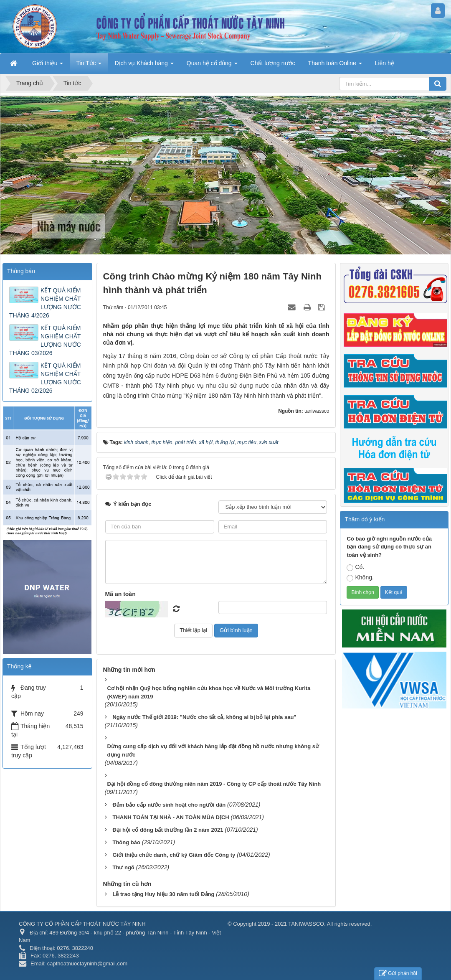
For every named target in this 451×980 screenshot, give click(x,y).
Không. (360, 578)
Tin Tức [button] (89, 66)
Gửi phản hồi (398, 974)
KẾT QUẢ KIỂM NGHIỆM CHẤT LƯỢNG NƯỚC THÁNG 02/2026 (45, 378)
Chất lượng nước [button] (273, 63)
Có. (355, 567)
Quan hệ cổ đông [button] (212, 66)
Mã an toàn (120, 594)
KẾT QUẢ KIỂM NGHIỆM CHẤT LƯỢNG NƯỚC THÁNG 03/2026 (45, 340)
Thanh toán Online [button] (335, 66)
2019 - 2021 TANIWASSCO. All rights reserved (314, 924)
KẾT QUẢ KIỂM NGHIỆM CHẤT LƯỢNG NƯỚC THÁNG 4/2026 (45, 303)
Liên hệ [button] (385, 63)
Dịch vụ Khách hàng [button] (144, 66)
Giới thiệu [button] (48, 66)
